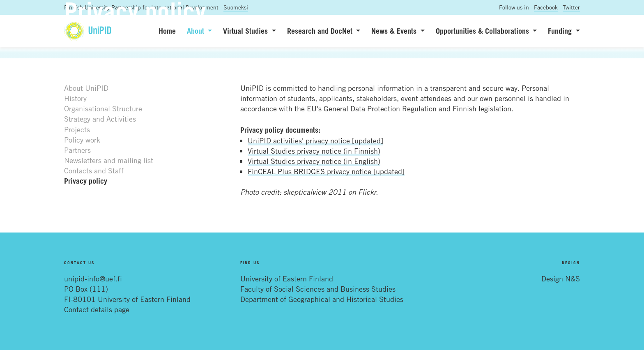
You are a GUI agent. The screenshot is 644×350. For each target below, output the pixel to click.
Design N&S (561, 279)
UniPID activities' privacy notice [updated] (315, 140)
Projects (77, 129)
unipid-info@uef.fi (93, 279)
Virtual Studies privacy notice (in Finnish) (314, 151)
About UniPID (86, 88)
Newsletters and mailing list (109, 160)
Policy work (82, 140)
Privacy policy (86, 181)
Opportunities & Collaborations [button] (483, 31)
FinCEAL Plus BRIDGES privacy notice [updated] (326, 171)
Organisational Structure (103, 108)
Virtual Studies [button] (246, 31)
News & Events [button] (395, 31)
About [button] (197, 31)
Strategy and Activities (100, 119)
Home (167, 31)
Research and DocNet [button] (321, 31)
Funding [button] (561, 31)
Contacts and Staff (94, 170)
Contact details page (97, 309)
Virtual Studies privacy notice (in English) (314, 161)
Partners (77, 150)
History (75, 98)
